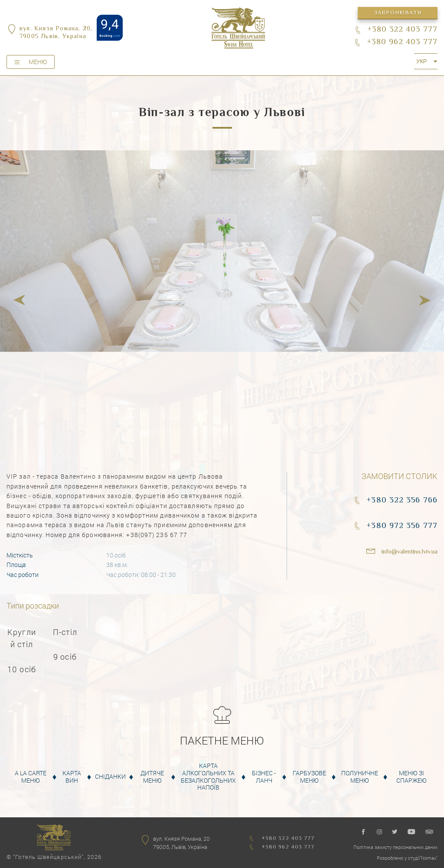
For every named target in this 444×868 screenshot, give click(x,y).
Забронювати (398, 13)
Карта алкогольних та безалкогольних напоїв (208, 777)
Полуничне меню (360, 777)
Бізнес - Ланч (264, 777)
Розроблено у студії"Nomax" (407, 858)
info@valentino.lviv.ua (410, 552)
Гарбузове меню (309, 777)
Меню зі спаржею (411, 777)
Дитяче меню (152, 777)
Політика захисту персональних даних (395, 847)
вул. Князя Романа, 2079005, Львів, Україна (181, 843)
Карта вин (72, 777)
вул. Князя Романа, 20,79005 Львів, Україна (56, 33)
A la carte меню (31, 777)
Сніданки (110, 777)
